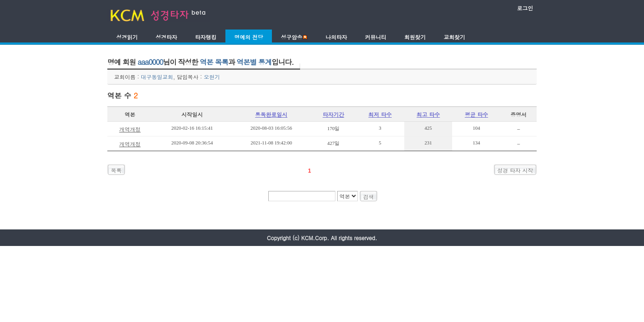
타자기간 (334, 114)
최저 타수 (380, 114)
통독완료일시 (271, 114)
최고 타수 (428, 114)
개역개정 (130, 129)
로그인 (525, 8)
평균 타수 (476, 114)
